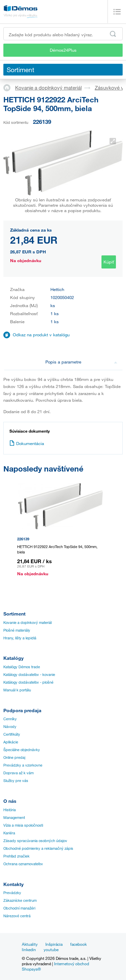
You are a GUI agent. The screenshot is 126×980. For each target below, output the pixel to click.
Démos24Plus (63, 50)
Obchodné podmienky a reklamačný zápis (38, 848)
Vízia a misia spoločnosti (23, 825)
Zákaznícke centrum (20, 900)
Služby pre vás (16, 781)
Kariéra (9, 833)
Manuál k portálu (17, 690)
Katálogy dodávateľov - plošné (28, 682)
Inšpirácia (54, 944)
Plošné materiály (17, 630)
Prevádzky (12, 893)
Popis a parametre (81, 362)
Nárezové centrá (17, 916)
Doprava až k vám (18, 773)
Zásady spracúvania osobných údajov (35, 841)
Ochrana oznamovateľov (23, 864)
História (10, 810)
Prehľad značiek (16, 856)
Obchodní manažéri (19, 908)
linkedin (29, 949)
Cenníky (10, 719)
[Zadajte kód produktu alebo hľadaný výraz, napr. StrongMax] (63, 34)
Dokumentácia (27, 443)
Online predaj (14, 757)
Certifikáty (12, 734)
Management (14, 818)
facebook (78, 944)
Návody (10, 727)
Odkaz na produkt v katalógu (41, 335)
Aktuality (30, 944)
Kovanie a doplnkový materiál (48, 88)
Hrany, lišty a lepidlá (20, 638)
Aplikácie (11, 742)
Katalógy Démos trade (22, 667)
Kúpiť (109, 262)
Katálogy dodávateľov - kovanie (29, 675)
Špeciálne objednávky (22, 750)
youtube (51, 949)
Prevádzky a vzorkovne (23, 765)
